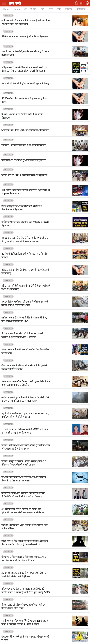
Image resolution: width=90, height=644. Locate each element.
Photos (16, 9)
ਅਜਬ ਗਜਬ (81, 9)
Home (6, 9)
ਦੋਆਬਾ (33, 9)
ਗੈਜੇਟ (59, 9)
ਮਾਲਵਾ (50, 9)
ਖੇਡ (25, 9)
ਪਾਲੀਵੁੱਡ (69, 9)
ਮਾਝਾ (42, 9)
